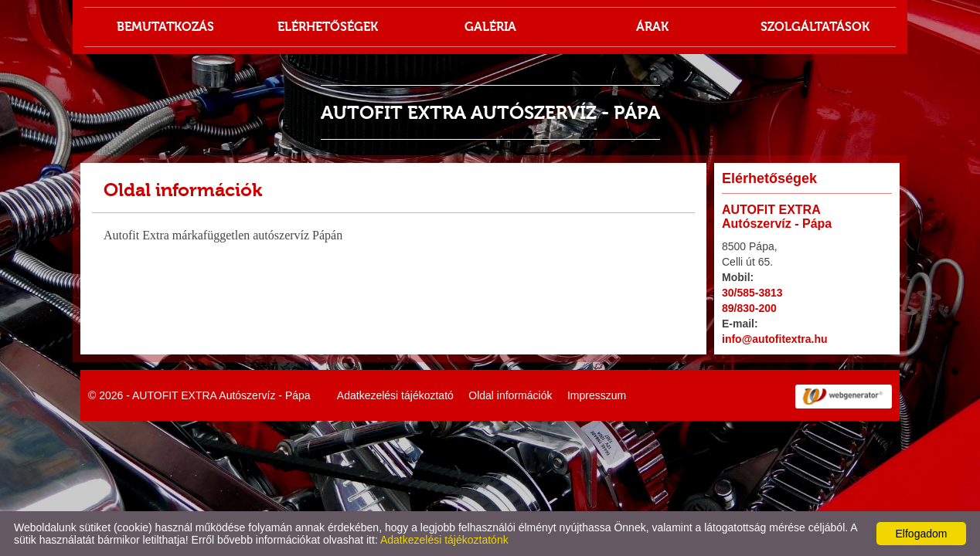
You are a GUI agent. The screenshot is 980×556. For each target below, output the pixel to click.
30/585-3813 (752, 293)
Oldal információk (510, 395)
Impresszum (597, 395)
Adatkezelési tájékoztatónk (444, 540)
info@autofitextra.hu (775, 339)
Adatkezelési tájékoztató (395, 395)
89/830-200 (749, 308)
